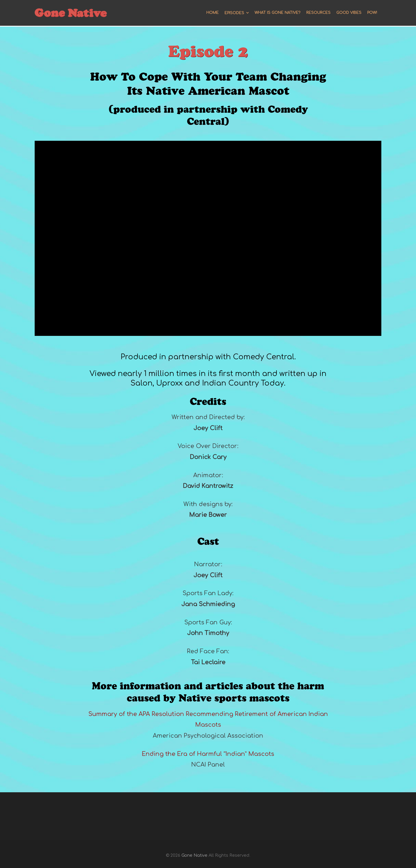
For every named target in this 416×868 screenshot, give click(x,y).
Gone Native (194, 855)
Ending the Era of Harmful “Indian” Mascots (208, 754)
